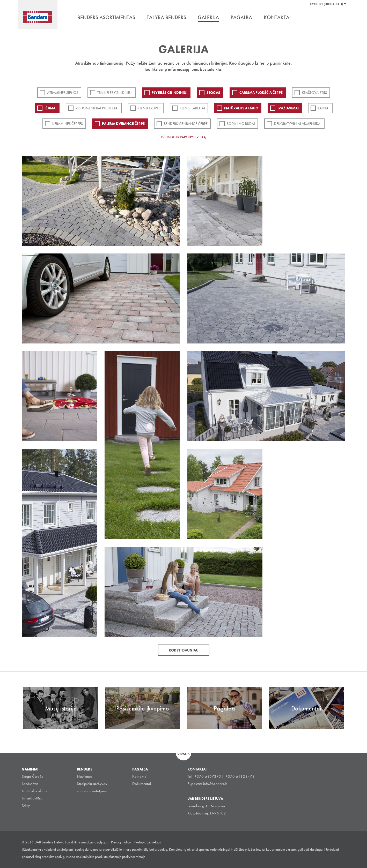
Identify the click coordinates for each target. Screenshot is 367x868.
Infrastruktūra (32, 798)
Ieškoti (341, 18)
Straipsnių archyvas (92, 784)
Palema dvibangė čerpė (123, 124)
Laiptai (324, 108)
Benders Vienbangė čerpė (186, 124)
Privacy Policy (121, 842)
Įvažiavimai (288, 108)
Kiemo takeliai (192, 108)
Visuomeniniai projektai (97, 108)
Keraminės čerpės (68, 124)
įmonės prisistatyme (92, 791)
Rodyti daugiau (184, 650)
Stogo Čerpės (32, 776)
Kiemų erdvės (149, 108)
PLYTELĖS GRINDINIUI (170, 93)
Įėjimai (50, 108)
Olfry (26, 805)
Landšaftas (30, 784)
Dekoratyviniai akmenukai (298, 124)
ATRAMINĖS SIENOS (63, 93)
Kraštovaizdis (314, 93)
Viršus (183, 754)
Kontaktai (140, 776)
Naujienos (85, 776)
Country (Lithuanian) (326, 4)
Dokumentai (142, 784)
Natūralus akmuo (241, 108)
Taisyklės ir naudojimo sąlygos (86, 842)
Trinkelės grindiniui (115, 93)
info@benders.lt (215, 784)
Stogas (213, 93)
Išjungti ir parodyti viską (183, 137)
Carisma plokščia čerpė (261, 93)
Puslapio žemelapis (148, 842)
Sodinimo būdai (241, 124)
